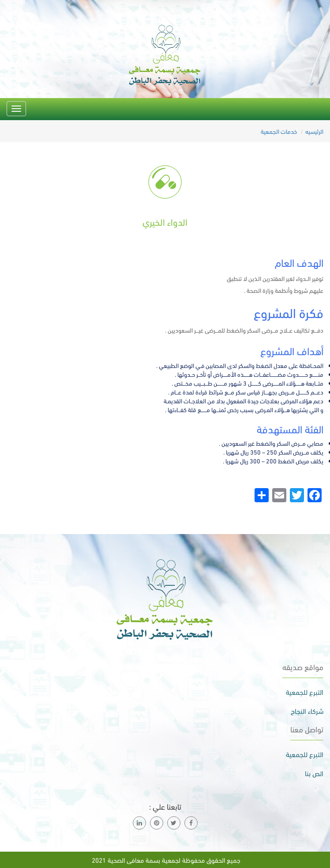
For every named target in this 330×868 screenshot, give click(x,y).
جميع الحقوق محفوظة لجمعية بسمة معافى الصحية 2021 (165, 860)
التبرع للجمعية (305, 692)
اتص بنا (314, 773)
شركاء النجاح (307, 711)
